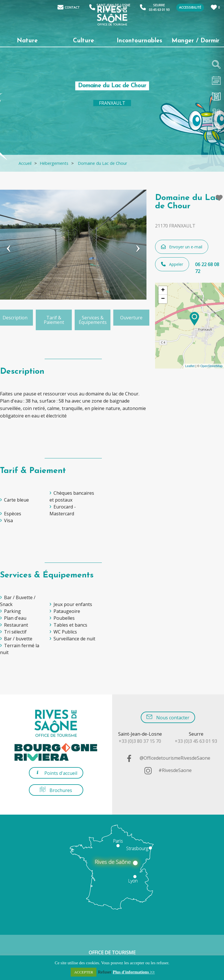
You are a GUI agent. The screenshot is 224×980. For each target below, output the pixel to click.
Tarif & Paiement (54, 320)
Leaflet (190, 366)
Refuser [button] (105, 972)
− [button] (163, 299)
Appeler (172, 264)
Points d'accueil (56, 773)
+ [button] (163, 290)
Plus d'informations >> (134, 972)
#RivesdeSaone (168, 770)
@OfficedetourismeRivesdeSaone (168, 758)
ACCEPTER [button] (84, 972)
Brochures (56, 790)
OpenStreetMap (211, 366)
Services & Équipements (93, 320)
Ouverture (131, 318)
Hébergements (54, 163)
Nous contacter (168, 717)
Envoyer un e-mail (182, 247)
